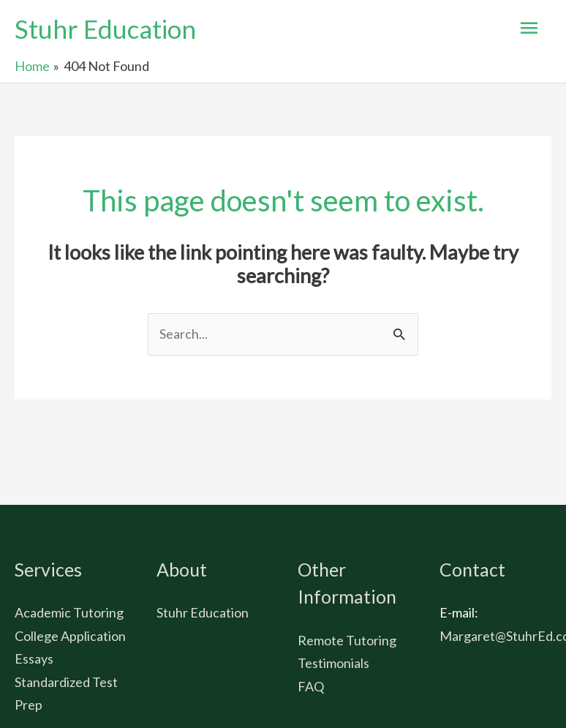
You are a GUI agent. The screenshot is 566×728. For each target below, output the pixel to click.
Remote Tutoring (347, 640)
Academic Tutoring (69, 612)
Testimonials (333, 663)
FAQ (311, 686)
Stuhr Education (105, 29)
